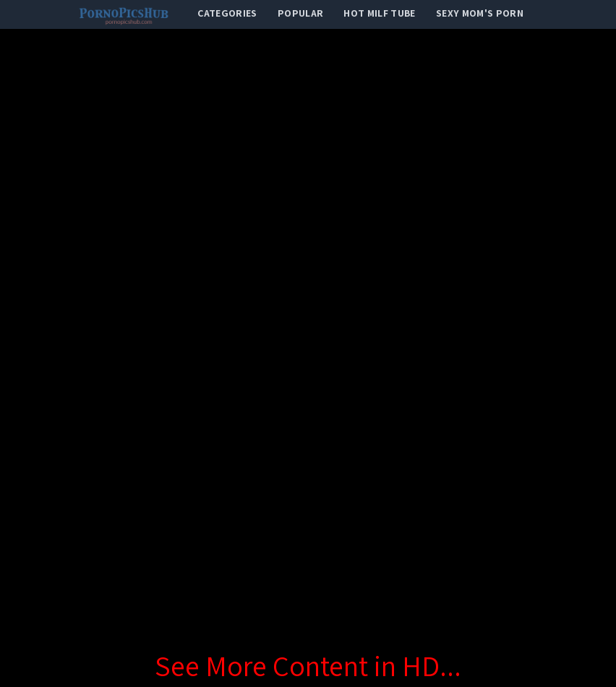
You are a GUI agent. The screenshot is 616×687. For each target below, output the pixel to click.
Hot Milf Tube (380, 13)
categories (227, 13)
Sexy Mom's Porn (480, 13)
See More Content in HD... (308, 665)
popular (300, 13)
